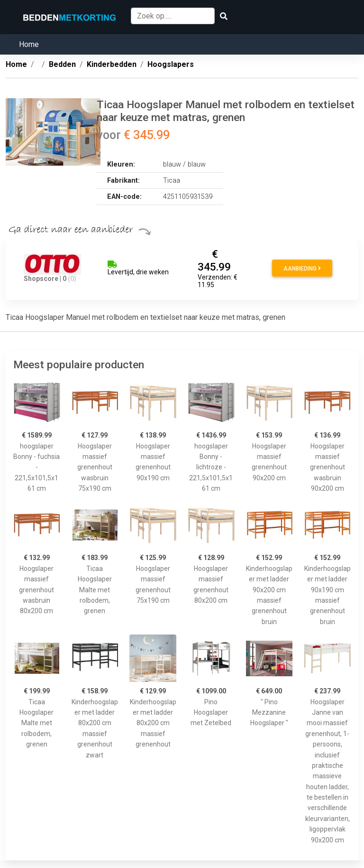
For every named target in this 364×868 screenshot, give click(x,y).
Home (29, 44)
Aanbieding (302, 269)
